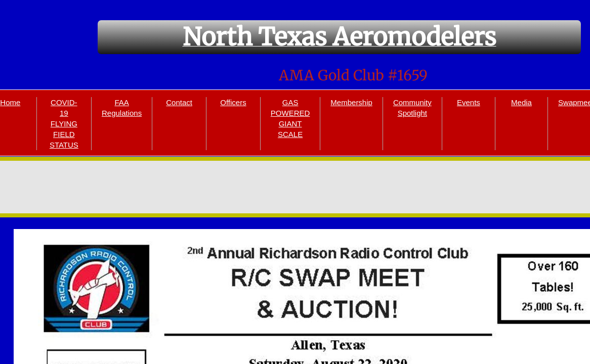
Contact (179, 102)
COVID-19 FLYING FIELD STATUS (64, 124)
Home (10, 102)
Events (469, 102)
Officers (233, 102)
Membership (351, 102)
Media (521, 102)
